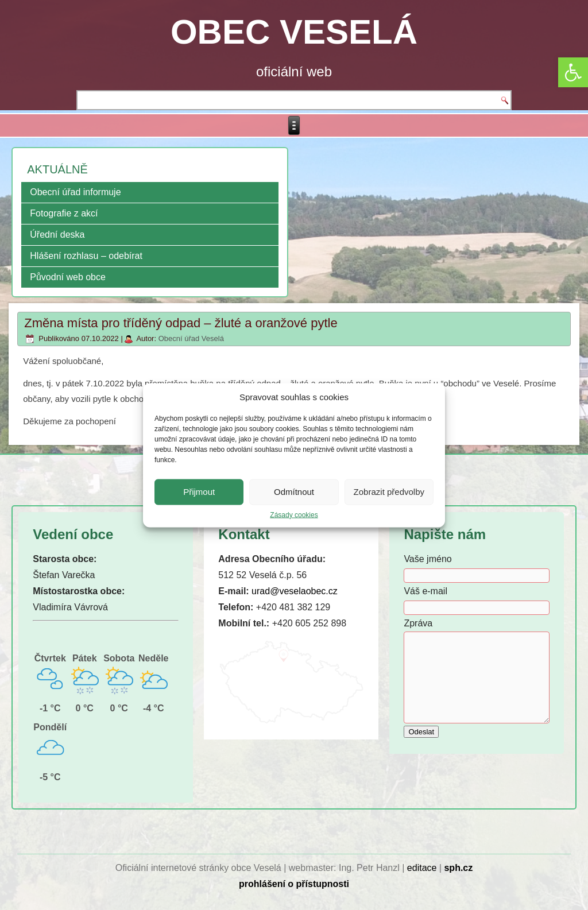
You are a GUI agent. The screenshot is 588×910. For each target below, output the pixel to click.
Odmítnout (294, 492)
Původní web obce (68, 277)
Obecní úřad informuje (75, 192)
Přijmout (199, 492)
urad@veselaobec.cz (295, 591)
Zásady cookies (294, 514)
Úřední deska (57, 235)
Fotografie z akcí (64, 213)
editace (422, 868)
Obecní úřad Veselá (191, 338)
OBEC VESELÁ (294, 32)
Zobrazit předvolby (389, 492)
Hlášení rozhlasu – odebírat (86, 256)
